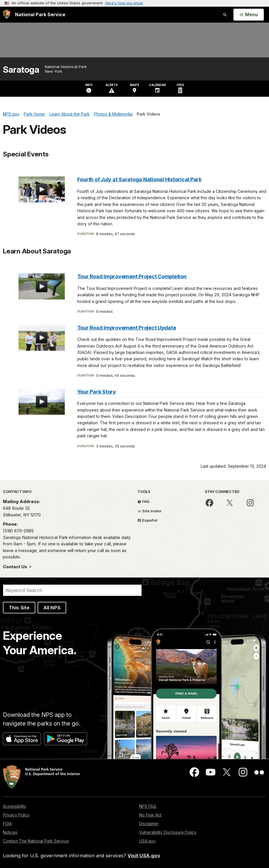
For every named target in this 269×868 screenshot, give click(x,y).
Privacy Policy (16, 815)
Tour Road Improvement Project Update (127, 328)
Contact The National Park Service (36, 841)
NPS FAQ (148, 806)
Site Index (149, 511)
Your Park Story (97, 392)
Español (147, 520)
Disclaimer (149, 824)
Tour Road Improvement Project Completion (132, 276)
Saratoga (21, 70)
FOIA (7, 824)
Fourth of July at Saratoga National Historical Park (139, 179)
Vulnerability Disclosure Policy (168, 832)
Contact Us (16, 567)
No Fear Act (150, 815)
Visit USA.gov (144, 856)
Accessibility (15, 806)
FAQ (143, 501)
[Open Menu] (249, 15)
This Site (19, 608)
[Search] (72, 590)
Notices (10, 832)
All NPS (52, 608)
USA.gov (147, 841)
